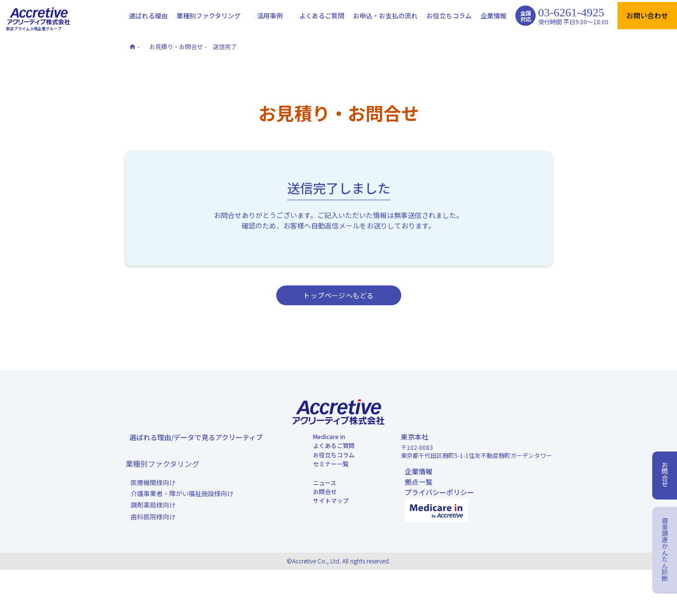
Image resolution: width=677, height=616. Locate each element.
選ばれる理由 (148, 16)
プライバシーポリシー (435, 512)
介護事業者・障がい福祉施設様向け (182, 508)
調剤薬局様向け (153, 521)
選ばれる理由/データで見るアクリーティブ (192, 446)
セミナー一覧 (326, 493)
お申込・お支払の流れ (385, 16)
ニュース (319, 519)
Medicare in (325, 446)
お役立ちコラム (449, 16)
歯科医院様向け (153, 535)
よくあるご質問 (322, 16)
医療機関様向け (153, 495)
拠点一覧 (415, 496)
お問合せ (319, 534)
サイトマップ (326, 550)
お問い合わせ (647, 15)
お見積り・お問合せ (176, 46)
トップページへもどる (338, 295)
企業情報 (493, 16)
